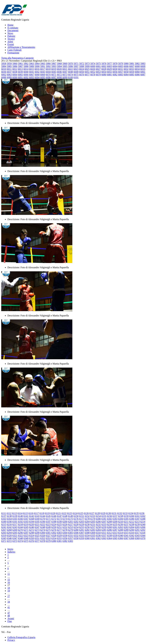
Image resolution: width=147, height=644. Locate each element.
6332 (76, 535)
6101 (76, 77)
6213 (137, 522)
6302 (54, 533)
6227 (70, 524)
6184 (121, 519)
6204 (87, 522)
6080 (104, 75)
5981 (132, 63)
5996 (70, 66)
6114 (20, 513)
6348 (20, 538)
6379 (48, 541)
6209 (115, 522)
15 (9, 580)
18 (9, 588)
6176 (76, 519)
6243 (15, 527)
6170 (43, 519)
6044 (48, 72)
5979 (121, 63)
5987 (20, 66)
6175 (70, 519)
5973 (87, 63)
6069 (43, 75)
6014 (26, 69)
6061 (143, 72)
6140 (20, 516)
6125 (81, 513)
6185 (126, 519)
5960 (15, 63)
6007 (132, 66)
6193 (26, 522)
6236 (121, 524)
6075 (76, 75)
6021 (65, 69)
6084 (126, 75)
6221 (37, 524)
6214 (143, 522)
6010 (4, 69)
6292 (143, 530)
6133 (125, 513)
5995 (65, 66)
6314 (120, 533)
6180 (98, 519)
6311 (104, 533)
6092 (26, 77)
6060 (137, 72)
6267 (4, 530)
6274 (43, 530)
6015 (31, 69)
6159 (126, 516)
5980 (126, 63)
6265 (137, 527)
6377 (37, 541)
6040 (26, 72)
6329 (59, 535)
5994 (59, 66)
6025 (87, 69)
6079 (98, 75)
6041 (32, 72)
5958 (4, 63)
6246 (32, 527)
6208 (109, 522)
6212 (132, 522)
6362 (98, 538)
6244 (20, 527)
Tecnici (11, 39)
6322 (20, 535)
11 (9, 574)
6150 (76, 516)
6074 (70, 75)
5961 (20, 63)
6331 (70, 535)
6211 (126, 522)
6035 (143, 69)
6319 (4, 535)
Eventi (11, 44)
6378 (43, 541)
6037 (9, 72)
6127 (92, 513)
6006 (126, 66)
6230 (87, 524)
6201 (70, 522)
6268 (9, 530)
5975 (98, 63)
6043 (43, 72)
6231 (93, 524)
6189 (4, 522)
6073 (65, 75)
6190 (9, 522)
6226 (65, 524)
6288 (121, 530)
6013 (20, 69)
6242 (9, 527)
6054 (104, 72)
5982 (137, 63)
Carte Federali (14, 50)
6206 (98, 522)
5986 (15, 66)
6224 (54, 524)
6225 (59, 524)
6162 (143, 516)
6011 (9, 69)
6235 (115, 524)
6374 (20, 541)
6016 (37, 69)
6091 (20, 77)
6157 (115, 516)
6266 (143, 527)
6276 (54, 530)
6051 (87, 72)
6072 (59, 75)
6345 (4, 538)
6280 (76, 530)
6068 (37, 75)
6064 (15, 75)
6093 (32, 77)
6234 (109, 524)
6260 (109, 527)
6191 (15, 522)
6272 (32, 530)
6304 (65, 533)
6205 (93, 522)
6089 (9, 77)
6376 (32, 541)
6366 (121, 538)
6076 (82, 75)
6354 (54, 538)
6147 (59, 516)
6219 (26, 524)
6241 (4, 527)
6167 (26, 519)
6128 (97, 513)
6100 (70, 77)
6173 (59, 519)
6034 (137, 69)
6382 (65, 541)
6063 (9, 75)
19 (9, 591)
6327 (48, 535)
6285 (104, 530)
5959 (9, 63)
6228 (76, 524)
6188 (143, 519)
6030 (115, 69)
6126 (86, 513)
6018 (48, 69)
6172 (54, 519)
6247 (37, 527)
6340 (121, 535)
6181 (104, 519)
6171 (48, 519)
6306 (76, 533)
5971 (76, 63)
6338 (109, 535)
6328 (54, 535)
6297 (26, 533)
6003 (109, 66)
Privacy (11, 640)
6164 (9, 519)
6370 (143, 538)
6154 (98, 516)
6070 (48, 75)
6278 (65, 530)
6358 (76, 538)
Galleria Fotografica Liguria (21, 637)
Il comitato (13, 28)
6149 (70, 516)
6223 (48, 524)
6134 (131, 513)
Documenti (13, 30)
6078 (93, 75)
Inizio (10, 549)
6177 (82, 519)
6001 (98, 66)
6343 (137, 535)
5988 (26, 66)
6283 (93, 530)
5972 (82, 63)
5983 (143, 63)
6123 (70, 513)
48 (9, 616)
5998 (82, 66)
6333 (82, 535)
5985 (9, 66)
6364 (109, 538)
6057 (121, 72)
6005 (121, 66)
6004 (115, 66)
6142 (32, 516)
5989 (32, 66)
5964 (37, 63)
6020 (59, 69)
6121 (58, 513)
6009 (143, 66)
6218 (20, 524)
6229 (82, 524)
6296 (20, 533)
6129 (103, 513)
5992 (48, 66)
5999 (87, 66)
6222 (43, 524)
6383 (70, 541)
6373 (15, 541)
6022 (70, 69)
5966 (48, 63)
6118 (42, 513)
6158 (121, 516)
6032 (126, 69)
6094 (37, 77)
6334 (87, 535)
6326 (43, 535)
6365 (115, 538)
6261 (115, 527)
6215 (4, 524)
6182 (109, 519)
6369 (137, 538)
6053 (98, 72)
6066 (26, 75)
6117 (36, 513)
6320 (9, 535)
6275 (48, 530)
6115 (25, 513)
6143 (37, 516)
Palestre (11, 36)
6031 (120, 69)
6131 (114, 513)
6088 (4, 77)
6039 (20, 72)
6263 (126, 527)
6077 (87, 75)
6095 (43, 77)
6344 (143, 535)
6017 (43, 69)
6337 (104, 535)
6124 (75, 513)
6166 (20, 519)
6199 (59, 522)
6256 (87, 527)
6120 (53, 513)
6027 (98, 69)
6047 (65, 72)
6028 (104, 69)
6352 (43, 538)
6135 (136, 513)
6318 (143, 533)
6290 (132, 530)
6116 (31, 513)
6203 (82, 522)
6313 (115, 533)
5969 (65, 63)
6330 (65, 535)
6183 (115, 519)
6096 (48, 77)
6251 (59, 527)
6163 (4, 519)
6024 (81, 69)
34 (9, 602)
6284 (98, 530)
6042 (37, 72)
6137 (4, 516)
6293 (4, 533)
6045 (54, 72)
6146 (54, 516)
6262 (121, 527)
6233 (104, 524)
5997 (76, 66)
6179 (93, 519)
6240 (143, 524)
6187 (137, 519)
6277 (59, 530)
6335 (93, 535)
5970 (70, 63)
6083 (121, 75)
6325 (37, 535)
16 (9, 582)
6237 (126, 524)
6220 (32, 524)
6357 (70, 538)
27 (9, 596)
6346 (9, 538)
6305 (70, 533)
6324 (32, 535)
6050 (82, 72)
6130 (109, 513)
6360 (87, 538)
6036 (4, 72)
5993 (54, 66)
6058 (126, 72)
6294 (9, 533)
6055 (109, 72)
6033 (132, 69)
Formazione (13, 53)
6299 (37, 533)
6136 (142, 513)
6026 (93, 69)
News (10, 33)
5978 (115, 63)
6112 (9, 513)
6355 (59, 538)
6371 (4, 541)
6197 (48, 522)
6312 (109, 533)
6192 (20, 522)
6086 (137, 75)
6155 (104, 516)
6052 (93, 72)
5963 (32, 63)
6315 (126, 533)
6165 (15, 519)
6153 (93, 516)
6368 (132, 538)
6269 (15, 530)
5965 (43, 63)
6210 (121, 522)
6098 (59, 77)
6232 (98, 524)
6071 (54, 75)
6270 (20, 530)
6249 (48, 527)
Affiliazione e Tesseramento (21, 47)
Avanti (11, 618)
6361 (93, 538)
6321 (15, 535)
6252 (65, 527)
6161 (137, 516)
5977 (109, 63)
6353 (48, 538)
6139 (15, 516)
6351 (37, 538)
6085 (132, 75)
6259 (104, 527)
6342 (132, 535)
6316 (132, 533)
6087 (143, 75)
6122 (64, 513)
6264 (132, 527)
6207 (104, 522)
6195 (37, 522)
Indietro (11, 552)
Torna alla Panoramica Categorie (17, 58)
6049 (76, 72)
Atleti (10, 42)
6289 (126, 530)
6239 (137, 524)
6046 (59, 72)
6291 (137, 530)
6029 (109, 69)
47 (9, 613)
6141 (26, 516)
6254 (76, 527)
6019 (54, 69)
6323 (26, 535)
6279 (70, 530)
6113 (14, 513)
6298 (32, 533)
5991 (43, 66)
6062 (4, 75)
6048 (70, 72)
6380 (54, 541)
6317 (137, 533)
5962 (26, 63)
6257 (93, 527)
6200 (65, 522)
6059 (132, 72)
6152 (87, 516)
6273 (37, 530)
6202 (76, 522)
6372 (9, 541)
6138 (9, 516)
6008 (137, 66)
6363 (104, 538)
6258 (98, 527)
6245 (26, 527)
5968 (59, 63)
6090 (15, 77)
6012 (15, 69)
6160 (132, 516)
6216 (9, 524)
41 (9, 607)
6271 (26, 530)
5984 (4, 66)
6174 (65, 519)
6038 (15, 72)
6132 (120, 513)
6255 (82, 527)
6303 (59, 533)
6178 (87, 519)
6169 (37, 519)
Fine (10, 621)
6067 (32, 75)
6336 (98, 535)
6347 (15, 538)
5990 (37, 66)
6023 (76, 69)
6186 (132, 519)
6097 (54, 77)
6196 (43, 522)
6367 (126, 538)
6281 (82, 530)
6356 (65, 538)
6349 (26, 538)
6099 (65, 77)
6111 (4, 513)
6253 (70, 527)
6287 (115, 530)
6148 (65, 516)
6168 (32, 519)
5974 (93, 63)
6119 (47, 513)
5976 (104, 63)
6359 (82, 538)
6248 (43, 527)
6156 (109, 516)
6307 (82, 533)
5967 (54, 63)
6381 (59, 541)
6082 (115, 75)
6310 (98, 533)
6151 (82, 516)
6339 (115, 535)
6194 (32, 522)
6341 (126, 535)
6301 (48, 533)
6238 (132, 524)
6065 (20, 75)
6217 (15, 524)
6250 (54, 527)
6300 (43, 533)
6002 (104, 66)
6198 (54, 522)
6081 (109, 75)
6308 (87, 533)
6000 (93, 66)
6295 (15, 533)
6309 (93, 533)
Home (10, 25)
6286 (109, 530)
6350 (32, 538)
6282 (87, 530)
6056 (115, 72)
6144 (43, 516)
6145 (48, 516)
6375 (26, 541)
